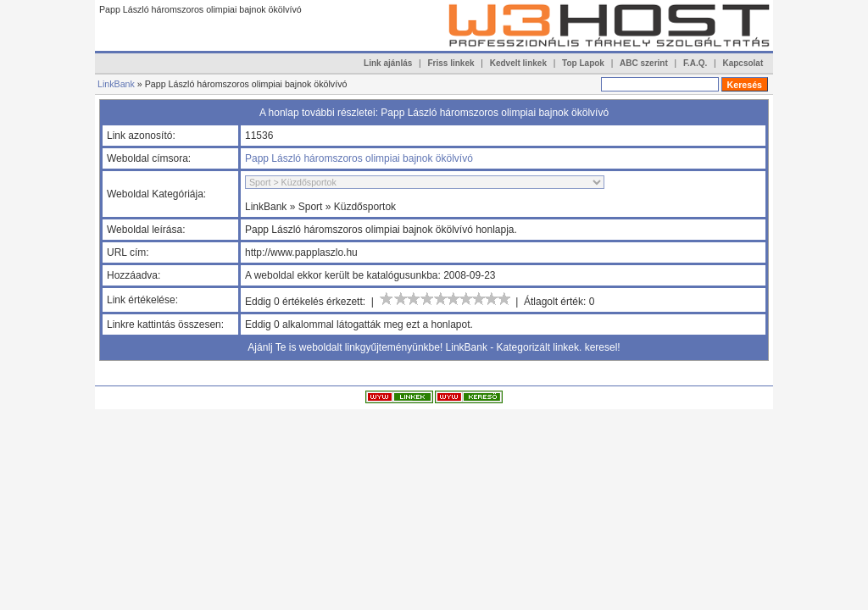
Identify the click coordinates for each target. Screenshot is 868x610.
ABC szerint (644, 63)
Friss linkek (451, 63)
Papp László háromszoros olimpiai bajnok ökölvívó (359, 158)
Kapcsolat (743, 63)
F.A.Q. (695, 63)
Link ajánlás (388, 63)
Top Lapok (583, 63)
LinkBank (116, 84)
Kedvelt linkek (518, 63)
